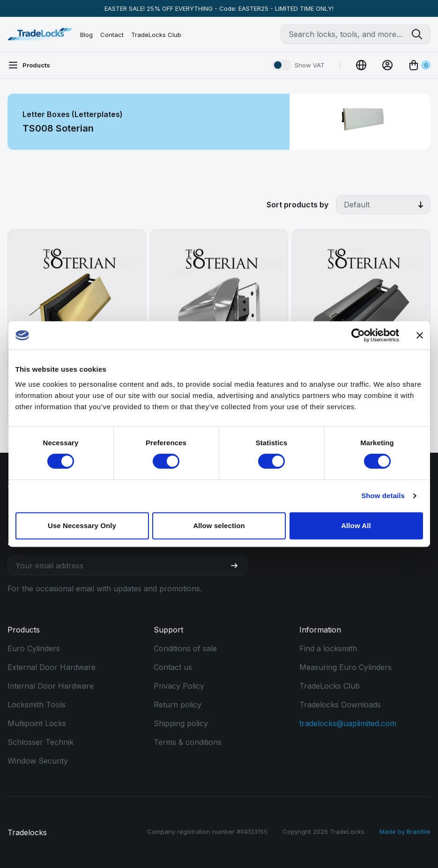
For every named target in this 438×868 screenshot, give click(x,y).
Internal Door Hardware (51, 686)
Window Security (38, 761)
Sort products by (297, 205)
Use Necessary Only (82, 526)
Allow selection (219, 526)
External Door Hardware (52, 667)
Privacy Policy (179, 686)
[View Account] (387, 65)
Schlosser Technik (41, 742)
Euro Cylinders (34, 648)
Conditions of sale (185, 648)
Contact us (173, 667)
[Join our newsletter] (238, 566)
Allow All (356, 526)
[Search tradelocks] (421, 34)
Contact (112, 35)
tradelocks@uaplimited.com (348, 723)
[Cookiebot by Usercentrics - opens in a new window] (358, 335)
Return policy (178, 705)
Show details (383, 496)
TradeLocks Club (156, 35)
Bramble (419, 831)
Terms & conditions (188, 742)
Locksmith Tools (37, 705)
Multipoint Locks (37, 723)
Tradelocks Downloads (340, 705)
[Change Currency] (361, 65)
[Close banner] (420, 335)
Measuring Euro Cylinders (345, 667)
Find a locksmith (328, 648)
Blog (86, 35)
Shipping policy (181, 723)
